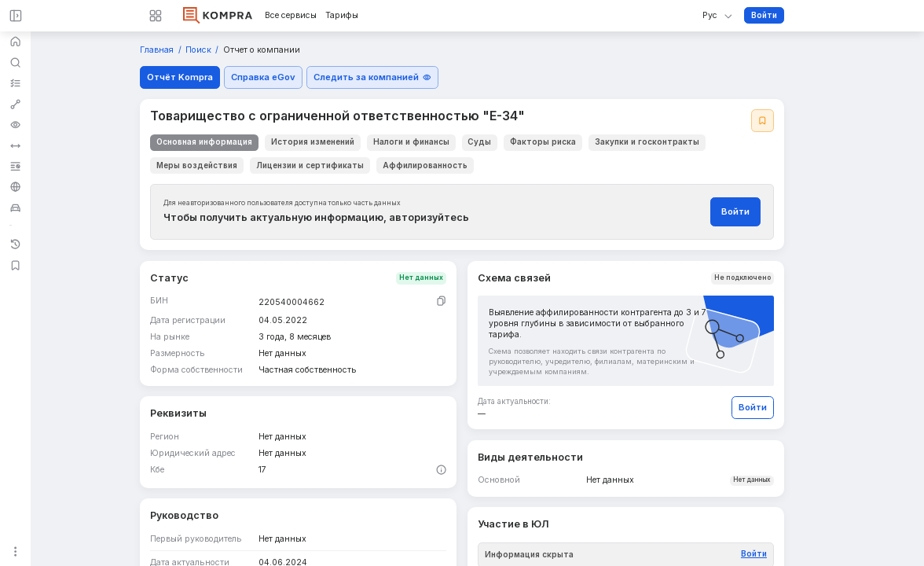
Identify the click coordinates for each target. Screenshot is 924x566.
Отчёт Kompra (180, 77)
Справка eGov (263, 77)
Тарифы (342, 16)
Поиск (200, 50)
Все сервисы (291, 16)
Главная (158, 50)
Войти (764, 15)
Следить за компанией (372, 77)
